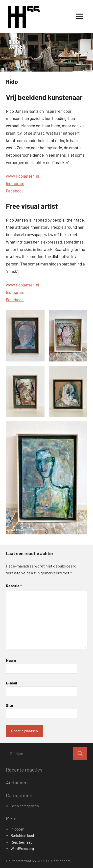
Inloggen (17, 829)
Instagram (15, 183)
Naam (11, 660)
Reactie (14, 586)
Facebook (15, 191)
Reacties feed (22, 842)
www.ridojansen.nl (23, 176)
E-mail (12, 683)
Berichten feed (22, 835)
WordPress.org (22, 849)
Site (10, 705)
